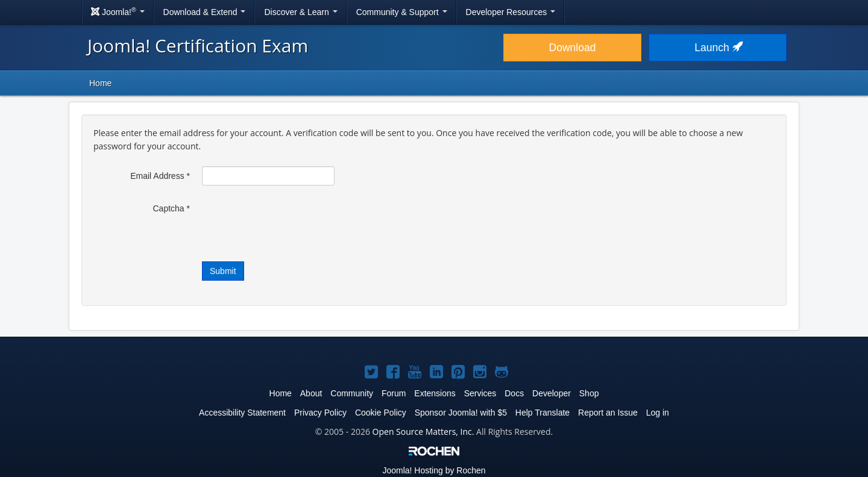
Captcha (172, 208)
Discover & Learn (300, 12)
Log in (658, 413)
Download (573, 48)
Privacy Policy (320, 413)
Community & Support (402, 12)
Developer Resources (511, 12)
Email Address (160, 176)
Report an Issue (608, 413)
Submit (223, 271)
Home (100, 83)
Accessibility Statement (242, 413)
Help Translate (542, 413)
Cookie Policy (381, 413)
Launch (717, 48)
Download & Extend (205, 12)
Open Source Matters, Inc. (423, 432)
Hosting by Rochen (434, 470)
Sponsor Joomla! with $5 (461, 413)
